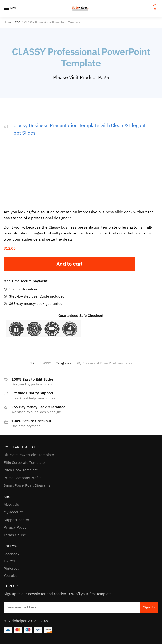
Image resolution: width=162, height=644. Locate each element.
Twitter (10, 561)
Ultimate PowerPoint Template (29, 455)
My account (13, 512)
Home (8, 22)
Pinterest (11, 568)
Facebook (11, 554)
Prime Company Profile (23, 478)
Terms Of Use (15, 535)
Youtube (10, 575)
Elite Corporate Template (24, 462)
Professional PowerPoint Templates (107, 363)
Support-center (16, 520)
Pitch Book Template (21, 470)
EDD (18, 22)
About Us (11, 504)
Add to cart (70, 264)
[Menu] (11, 9)
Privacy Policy (15, 527)
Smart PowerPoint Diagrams (27, 485)
